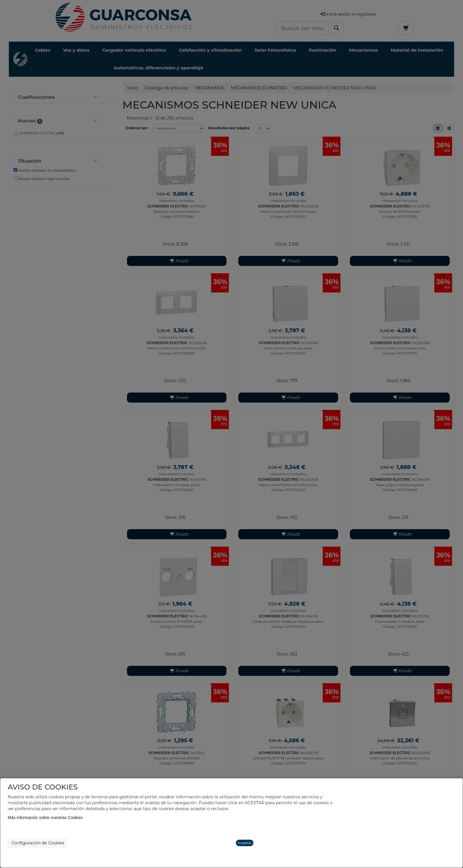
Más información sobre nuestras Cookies (45, 818)
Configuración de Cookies (38, 843)
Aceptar (245, 843)
